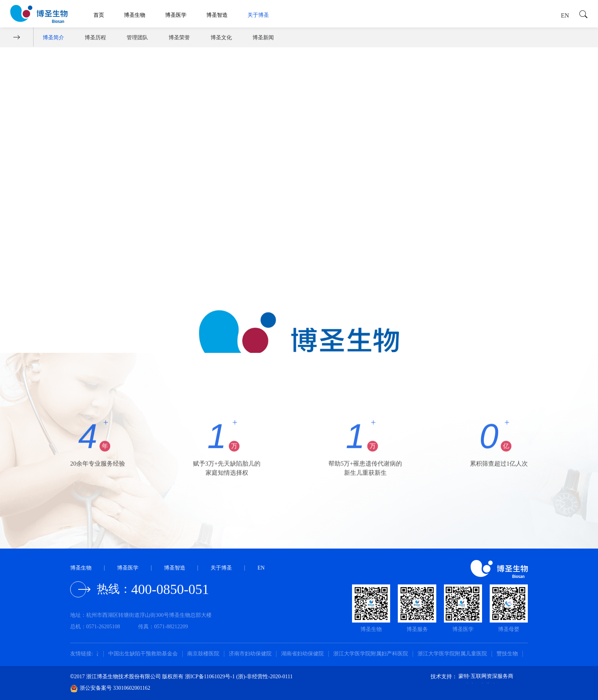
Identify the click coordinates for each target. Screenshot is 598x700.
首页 (99, 15)
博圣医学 (176, 15)
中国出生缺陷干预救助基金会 (146, 654)
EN (565, 15)
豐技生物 (510, 654)
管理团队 (137, 38)
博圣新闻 (263, 38)
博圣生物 (135, 15)
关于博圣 (258, 15)
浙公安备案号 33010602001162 (110, 688)
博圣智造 (217, 15)
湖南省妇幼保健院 (305, 654)
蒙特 (464, 676)
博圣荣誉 (179, 38)
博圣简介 (53, 38)
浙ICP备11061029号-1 (211, 677)
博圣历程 (95, 38)
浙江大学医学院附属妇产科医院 (374, 654)
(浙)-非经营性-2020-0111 (264, 677)
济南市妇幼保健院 (253, 654)
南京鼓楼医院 (206, 654)
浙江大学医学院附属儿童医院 (455, 654)
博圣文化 (221, 38)
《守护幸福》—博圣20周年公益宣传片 (122, 286)
